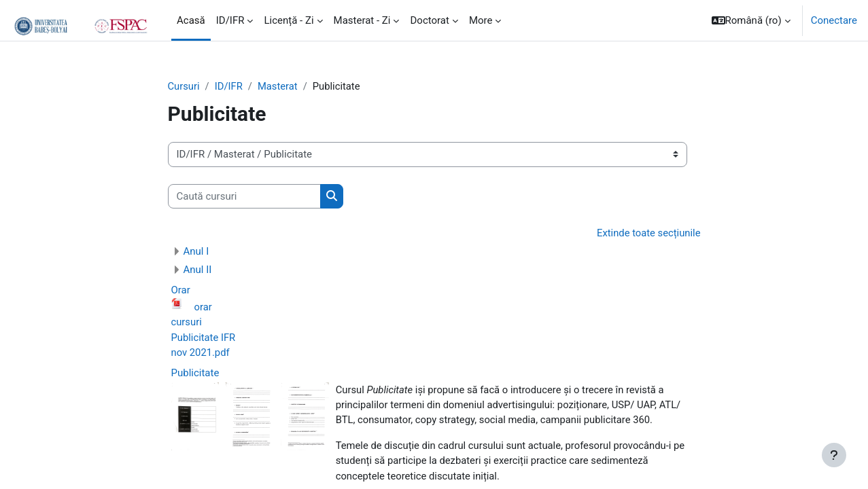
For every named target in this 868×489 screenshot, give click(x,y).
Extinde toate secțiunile (648, 234)
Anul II (198, 270)
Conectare (834, 20)
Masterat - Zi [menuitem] (362, 20)
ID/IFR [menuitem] (230, 20)
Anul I (196, 252)
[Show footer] (834, 455)
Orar (181, 291)
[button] (751, 20)
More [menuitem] (481, 20)
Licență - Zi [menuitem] (289, 20)
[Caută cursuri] (244, 197)
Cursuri (184, 86)
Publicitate (195, 374)
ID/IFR (230, 86)
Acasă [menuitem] (191, 20)
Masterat (279, 86)
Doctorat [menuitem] (429, 20)
